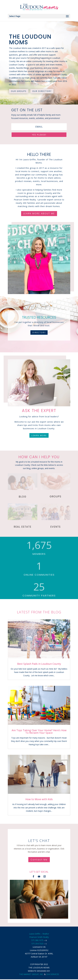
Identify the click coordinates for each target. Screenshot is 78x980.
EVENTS (56, 527)
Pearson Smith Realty (39, 937)
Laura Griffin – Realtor (39, 934)
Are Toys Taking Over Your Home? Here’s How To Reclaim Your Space (39, 731)
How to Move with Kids (39, 799)
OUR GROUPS (19, 91)
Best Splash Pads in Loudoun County (39, 664)
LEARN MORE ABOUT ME (39, 213)
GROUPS (56, 496)
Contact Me (39, 860)
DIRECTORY (39, 332)
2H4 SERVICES (53, 974)
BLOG (23, 497)
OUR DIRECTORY (42, 91)
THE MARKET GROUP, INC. (31, 974)
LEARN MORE (39, 435)
